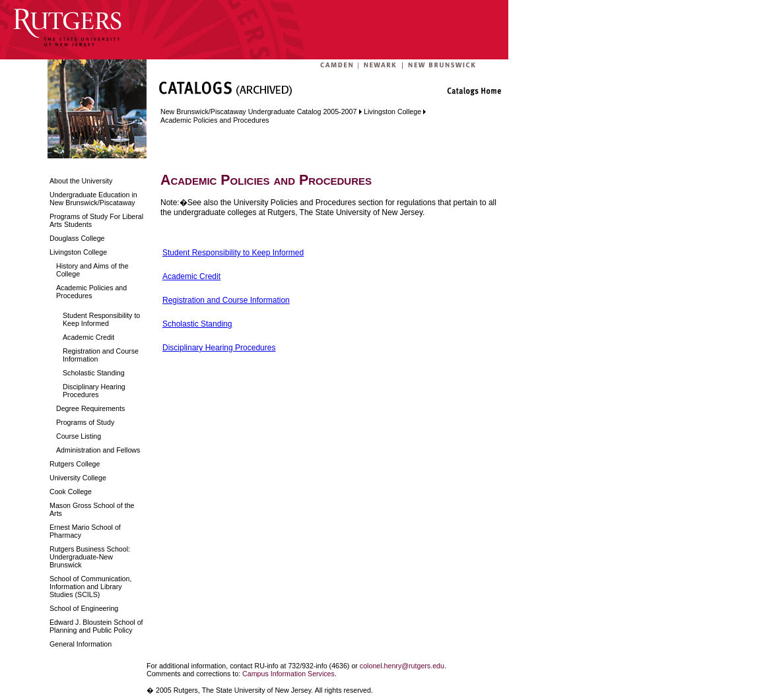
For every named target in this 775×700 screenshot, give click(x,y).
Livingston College (78, 252)
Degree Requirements (90, 408)
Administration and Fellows (98, 450)
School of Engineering (84, 608)
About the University (81, 181)
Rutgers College (75, 464)
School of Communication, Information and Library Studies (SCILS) (90, 587)
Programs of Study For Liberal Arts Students (96, 220)
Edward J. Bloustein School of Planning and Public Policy (96, 626)
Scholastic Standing (94, 373)
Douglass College (77, 238)
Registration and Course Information (101, 355)
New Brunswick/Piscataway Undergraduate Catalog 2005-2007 (258, 111)
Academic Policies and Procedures (91, 292)
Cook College (71, 492)
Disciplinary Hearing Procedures (94, 391)
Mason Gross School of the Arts (92, 509)
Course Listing (79, 436)
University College (78, 478)
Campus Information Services (288, 674)
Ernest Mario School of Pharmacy (85, 531)
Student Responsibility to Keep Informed (101, 319)
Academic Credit (88, 337)
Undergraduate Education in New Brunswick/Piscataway (93, 199)
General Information (81, 644)
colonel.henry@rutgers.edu (402, 666)
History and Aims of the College (92, 270)
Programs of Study (85, 422)
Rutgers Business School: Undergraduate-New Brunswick (90, 557)
